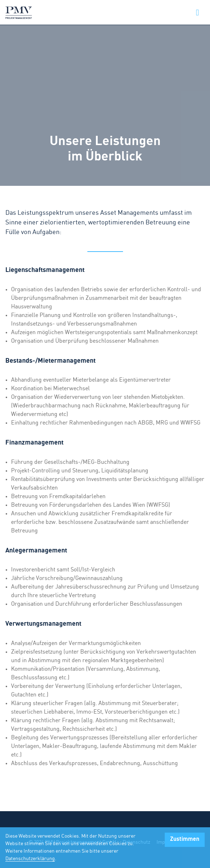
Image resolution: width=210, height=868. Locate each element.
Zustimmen (185, 839)
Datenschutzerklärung (30, 859)
